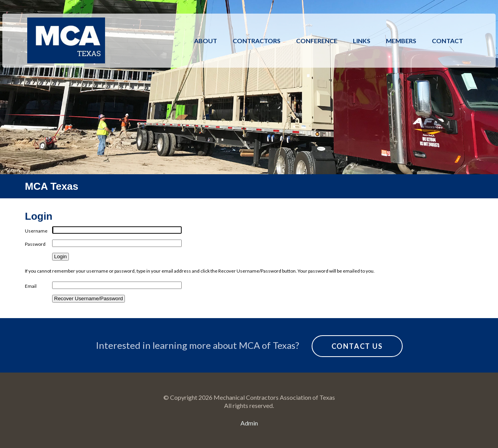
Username (36, 231)
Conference (317, 41)
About (206, 41)
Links (362, 41)
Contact (447, 41)
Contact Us (357, 346)
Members (401, 41)
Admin (249, 423)
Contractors (257, 41)
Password (35, 244)
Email (31, 286)
